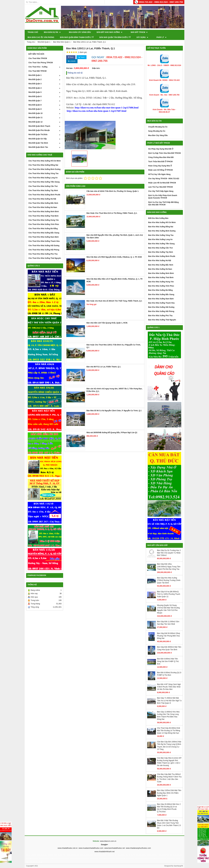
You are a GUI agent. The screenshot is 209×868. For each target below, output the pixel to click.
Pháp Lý (126, 37)
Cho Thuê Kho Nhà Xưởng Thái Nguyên (45, 258)
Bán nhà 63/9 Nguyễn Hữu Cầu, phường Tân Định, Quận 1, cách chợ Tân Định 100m (115, 236)
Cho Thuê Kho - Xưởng (45, 67)
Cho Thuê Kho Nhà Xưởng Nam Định (44, 237)
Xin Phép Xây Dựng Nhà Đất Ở (161, 149)
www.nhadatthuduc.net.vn (68, 848)
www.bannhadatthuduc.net (115, 848)
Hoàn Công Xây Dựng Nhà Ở (160, 166)
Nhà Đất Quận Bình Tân (45, 147)
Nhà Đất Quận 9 (45, 109)
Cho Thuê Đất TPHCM (37, 71)
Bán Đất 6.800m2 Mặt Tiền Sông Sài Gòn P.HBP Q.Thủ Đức (168, 661)
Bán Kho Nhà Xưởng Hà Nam (160, 269)
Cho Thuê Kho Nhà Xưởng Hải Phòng (44, 250)
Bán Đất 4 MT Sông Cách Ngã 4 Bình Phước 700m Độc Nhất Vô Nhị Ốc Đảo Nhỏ (169, 687)
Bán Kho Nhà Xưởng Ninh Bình (161, 273)
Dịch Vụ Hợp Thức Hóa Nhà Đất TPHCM (164, 153)
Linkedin (72, 61)
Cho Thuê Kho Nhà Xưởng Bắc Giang (44, 233)
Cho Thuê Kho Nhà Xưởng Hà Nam (43, 207)
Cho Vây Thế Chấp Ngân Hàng (161, 191)
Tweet (81, 57)
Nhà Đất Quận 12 (45, 122)
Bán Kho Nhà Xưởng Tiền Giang (161, 244)
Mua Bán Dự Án (52, 32)
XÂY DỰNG (110, 37)
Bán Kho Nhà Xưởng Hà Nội (160, 261)
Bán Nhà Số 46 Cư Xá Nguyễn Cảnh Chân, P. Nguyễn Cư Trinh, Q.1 (114, 411)
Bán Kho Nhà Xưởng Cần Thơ (160, 248)
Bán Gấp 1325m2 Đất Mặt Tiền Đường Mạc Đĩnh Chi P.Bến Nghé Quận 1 (169, 793)
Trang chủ (33, 32)
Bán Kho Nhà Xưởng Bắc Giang (161, 295)
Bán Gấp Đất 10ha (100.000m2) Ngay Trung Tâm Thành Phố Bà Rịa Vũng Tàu (169, 567)
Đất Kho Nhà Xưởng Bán (158, 218)
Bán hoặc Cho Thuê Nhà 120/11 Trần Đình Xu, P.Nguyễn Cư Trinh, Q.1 (114, 346)
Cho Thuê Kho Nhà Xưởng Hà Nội (42, 199)
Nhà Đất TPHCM (134, 32)
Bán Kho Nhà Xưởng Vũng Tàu (161, 235)
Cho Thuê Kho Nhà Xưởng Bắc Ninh (43, 203)
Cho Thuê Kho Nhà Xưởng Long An (43, 178)
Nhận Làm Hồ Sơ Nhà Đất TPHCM (162, 183)
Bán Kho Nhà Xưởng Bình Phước (162, 256)
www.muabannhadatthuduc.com (91, 848)
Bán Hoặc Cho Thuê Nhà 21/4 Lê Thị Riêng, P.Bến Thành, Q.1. (112, 213)
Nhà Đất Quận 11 (45, 118)
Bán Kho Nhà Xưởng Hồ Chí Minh (162, 222)
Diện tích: (96, 68)
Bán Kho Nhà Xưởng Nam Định (161, 299)
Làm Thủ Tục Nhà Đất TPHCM (160, 187)
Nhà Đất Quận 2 (45, 79)
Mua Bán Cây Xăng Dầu (77, 32)
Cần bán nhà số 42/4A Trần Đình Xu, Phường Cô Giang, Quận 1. (113, 191)
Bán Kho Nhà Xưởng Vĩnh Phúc (161, 286)
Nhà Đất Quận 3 (45, 84)
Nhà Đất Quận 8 (45, 105)
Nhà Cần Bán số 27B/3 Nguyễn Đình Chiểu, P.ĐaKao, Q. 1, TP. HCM (114, 257)
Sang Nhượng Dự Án (157, 131)
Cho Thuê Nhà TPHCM (38, 58)
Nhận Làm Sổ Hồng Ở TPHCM (160, 170)
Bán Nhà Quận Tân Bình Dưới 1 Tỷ (83, 37)
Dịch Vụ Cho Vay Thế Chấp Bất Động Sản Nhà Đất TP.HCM (163, 203)
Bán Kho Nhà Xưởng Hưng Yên (161, 282)
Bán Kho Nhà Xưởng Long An (160, 239)
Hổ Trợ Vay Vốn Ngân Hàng (159, 174)
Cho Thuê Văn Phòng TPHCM (41, 63)
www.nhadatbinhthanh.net (105, 852)
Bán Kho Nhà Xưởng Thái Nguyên (162, 320)
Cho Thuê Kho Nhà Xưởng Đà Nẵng (43, 229)
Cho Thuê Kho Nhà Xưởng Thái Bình (43, 216)
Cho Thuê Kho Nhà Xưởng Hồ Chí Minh (45, 161)
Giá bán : (70, 68)
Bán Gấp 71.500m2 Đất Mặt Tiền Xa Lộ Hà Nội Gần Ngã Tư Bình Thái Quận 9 (169, 700)
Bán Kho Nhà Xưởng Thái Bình (161, 278)
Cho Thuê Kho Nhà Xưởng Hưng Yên (44, 220)
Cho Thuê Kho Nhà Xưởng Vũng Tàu (43, 173)
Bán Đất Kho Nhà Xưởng (107, 32)
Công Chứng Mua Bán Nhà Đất (161, 157)
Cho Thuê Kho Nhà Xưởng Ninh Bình (44, 212)
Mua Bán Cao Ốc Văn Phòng (162, 32)
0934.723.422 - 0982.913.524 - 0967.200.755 (161, 2)
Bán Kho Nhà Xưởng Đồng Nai (161, 227)
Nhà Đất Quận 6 (45, 96)
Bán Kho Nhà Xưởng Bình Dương (162, 231)
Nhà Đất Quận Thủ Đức (45, 135)
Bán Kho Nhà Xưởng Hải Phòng (161, 311)
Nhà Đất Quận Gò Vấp (45, 139)
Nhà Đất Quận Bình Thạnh (45, 126)
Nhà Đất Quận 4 (45, 88)
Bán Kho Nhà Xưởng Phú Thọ (160, 316)
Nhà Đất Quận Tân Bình (45, 143)
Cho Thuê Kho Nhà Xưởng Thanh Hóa (44, 241)
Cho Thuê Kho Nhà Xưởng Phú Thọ (43, 254)
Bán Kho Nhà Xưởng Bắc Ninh (161, 265)
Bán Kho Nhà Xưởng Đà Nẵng (160, 290)
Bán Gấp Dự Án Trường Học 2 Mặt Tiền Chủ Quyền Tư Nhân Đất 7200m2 (169, 553)
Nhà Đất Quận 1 (45, 75)
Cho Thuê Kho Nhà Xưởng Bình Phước (44, 195)
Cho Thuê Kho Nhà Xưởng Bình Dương (44, 169)
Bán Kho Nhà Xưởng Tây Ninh (161, 252)
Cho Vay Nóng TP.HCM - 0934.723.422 (164, 179)
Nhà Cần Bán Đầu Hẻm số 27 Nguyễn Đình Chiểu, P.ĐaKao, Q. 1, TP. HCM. (115, 280)
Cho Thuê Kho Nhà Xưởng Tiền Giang (44, 182)
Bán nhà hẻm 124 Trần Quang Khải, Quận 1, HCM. (107, 323)
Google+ (105, 845)
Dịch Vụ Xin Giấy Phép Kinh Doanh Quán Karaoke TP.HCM (163, 197)
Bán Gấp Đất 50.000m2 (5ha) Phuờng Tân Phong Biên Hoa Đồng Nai (169, 636)
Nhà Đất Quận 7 (45, 101)
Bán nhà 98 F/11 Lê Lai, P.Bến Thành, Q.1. (104, 367)
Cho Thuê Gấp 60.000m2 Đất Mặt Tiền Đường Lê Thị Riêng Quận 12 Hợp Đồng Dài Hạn (169, 731)
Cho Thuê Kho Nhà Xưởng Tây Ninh (43, 190)
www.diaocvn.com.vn (108, 841)
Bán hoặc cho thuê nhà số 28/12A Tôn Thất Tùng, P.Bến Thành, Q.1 (114, 301)
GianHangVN (178, 866)
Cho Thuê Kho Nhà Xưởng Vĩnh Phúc (44, 224)
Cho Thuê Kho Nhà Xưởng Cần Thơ (43, 186)
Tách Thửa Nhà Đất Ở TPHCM (160, 162)
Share (71, 57)
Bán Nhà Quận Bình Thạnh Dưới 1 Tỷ (44, 37)
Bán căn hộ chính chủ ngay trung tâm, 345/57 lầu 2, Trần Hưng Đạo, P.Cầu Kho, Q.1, (114, 390)
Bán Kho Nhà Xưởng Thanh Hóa (161, 303)
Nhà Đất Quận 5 (45, 92)
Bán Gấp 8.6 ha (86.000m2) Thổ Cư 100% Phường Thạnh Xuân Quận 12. (169, 594)
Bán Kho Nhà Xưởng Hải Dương (161, 307)
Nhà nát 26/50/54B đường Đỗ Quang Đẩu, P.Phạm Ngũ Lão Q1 (112, 433)
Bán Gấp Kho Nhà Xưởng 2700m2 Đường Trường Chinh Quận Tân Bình (169, 580)
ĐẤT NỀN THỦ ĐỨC (36, 54)
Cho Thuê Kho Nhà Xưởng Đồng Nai (43, 165)
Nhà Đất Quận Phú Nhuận (45, 130)
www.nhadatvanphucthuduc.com (138, 848)
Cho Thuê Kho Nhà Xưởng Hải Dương (44, 246)
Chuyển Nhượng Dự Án (158, 127)
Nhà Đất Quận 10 (45, 113)
